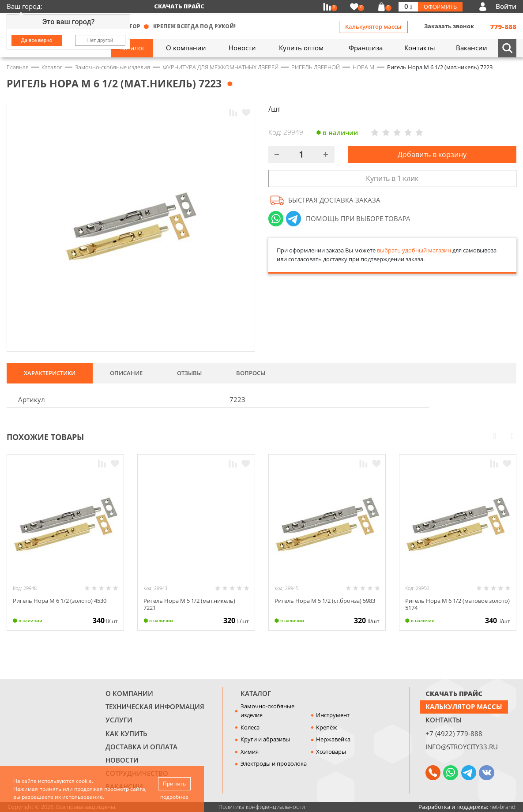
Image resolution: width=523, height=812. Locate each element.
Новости (122, 760)
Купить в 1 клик (392, 178)
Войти (506, 6)
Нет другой (100, 40)
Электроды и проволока (274, 763)
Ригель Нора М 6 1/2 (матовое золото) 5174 (457, 604)
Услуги (119, 720)
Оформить (440, 7)
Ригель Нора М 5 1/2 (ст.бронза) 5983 (325, 601)
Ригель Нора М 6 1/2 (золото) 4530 (60, 601)
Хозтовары (331, 752)
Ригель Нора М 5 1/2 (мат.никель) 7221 (189, 604)
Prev (495, 436)
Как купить (126, 733)
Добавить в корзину (432, 154)
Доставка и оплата (141, 747)
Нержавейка (333, 739)
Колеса (250, 727)
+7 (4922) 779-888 (454, 733)
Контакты (444, 720)
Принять (174, 784)
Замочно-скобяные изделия (267, 710)
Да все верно (37, 40)
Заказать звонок (449, 26)
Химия (250, 752)
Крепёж (327, 727)
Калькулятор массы (373, 26)
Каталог (256, 693)
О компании (129, 693)
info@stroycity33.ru (462, 747)
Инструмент (333, 715)
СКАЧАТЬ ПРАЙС (454, 693)
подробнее (174, 797)
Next (512, 436)
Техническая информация (155, 707)
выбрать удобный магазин (414, 250)
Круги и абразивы (265, 739)
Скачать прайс (179, 6)
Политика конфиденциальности (262, 807)
